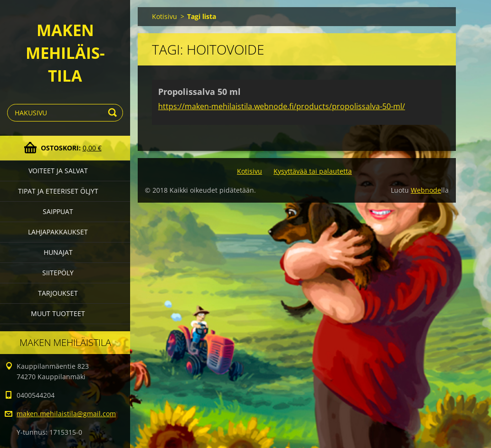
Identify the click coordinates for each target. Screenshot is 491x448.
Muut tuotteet (58, 313)
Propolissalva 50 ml (199, 92)
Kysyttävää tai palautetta (313, 171)
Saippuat (58, 211)
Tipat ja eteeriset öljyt (58, 191)
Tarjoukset (58, 293)
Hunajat (58, 252)
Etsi (114, 113)
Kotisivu (165, 16)
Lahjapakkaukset (58, 232)
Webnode (426, 190)
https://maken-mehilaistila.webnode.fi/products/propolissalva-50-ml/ (282, 106)
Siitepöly (58, 273)
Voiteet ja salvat (58, 171)
